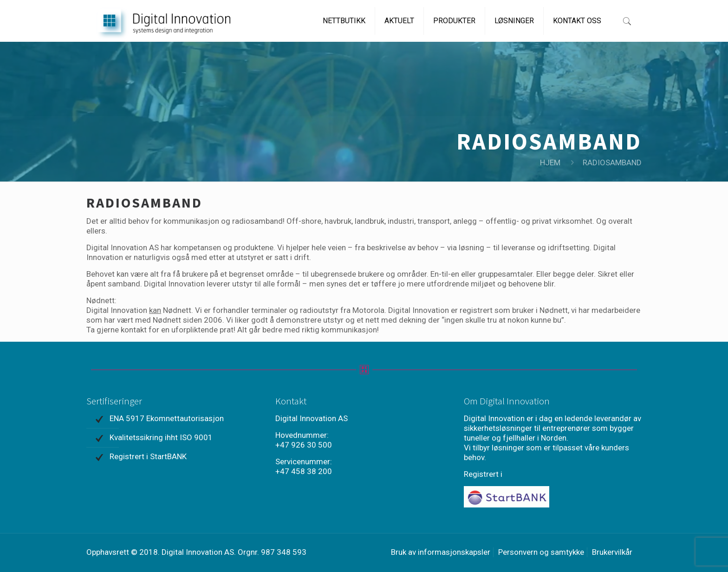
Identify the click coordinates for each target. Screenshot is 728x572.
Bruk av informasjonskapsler (441, 552)
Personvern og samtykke (541, 552)
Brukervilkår (612, 552)
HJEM (550, 162)
